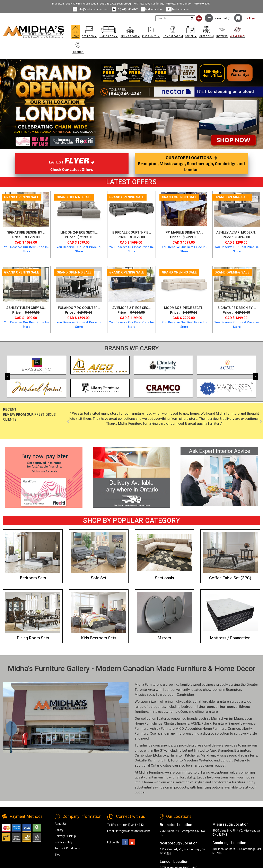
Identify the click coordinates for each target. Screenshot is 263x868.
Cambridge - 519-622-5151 (167, 4)
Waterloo (206, 760)
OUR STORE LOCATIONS (191, 164)
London (226, 760)
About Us (61, 824)
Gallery (59, 830)
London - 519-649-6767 (197, 4)
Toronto (177, 760)
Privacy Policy (63, 842)
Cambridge (185, 694)
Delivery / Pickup (65, 836)
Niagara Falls (247, 755)
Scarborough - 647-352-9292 (133, 4)
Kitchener (192, 755)
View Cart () (218, 18)
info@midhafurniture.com (90, 9)
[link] (164, 35)
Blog (58, 854)
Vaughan (191, 760)
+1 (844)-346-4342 (125, 9)
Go (199, 18)
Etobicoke (161, 755)
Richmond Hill (159, 760)
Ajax (213, 750)
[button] (89, 33)
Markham (208, 755)
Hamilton (177, 755)
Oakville (141, 760)
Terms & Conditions (67, 848)
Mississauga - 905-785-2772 (99, 4)
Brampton (234, 690)
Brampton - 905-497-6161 (67, 4)
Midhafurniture (152, 9)
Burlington (242, 750)
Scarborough (165, 694)
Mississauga (144, 694)
